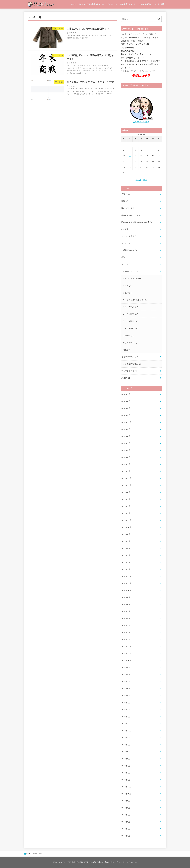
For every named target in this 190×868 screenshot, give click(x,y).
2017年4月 (126, 829)
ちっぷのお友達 (129, 236)
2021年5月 (126, 541)
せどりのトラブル (132, 278)
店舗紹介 (129, 336)
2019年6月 (126, 688)
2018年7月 (126, 745)
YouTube (126, 264)
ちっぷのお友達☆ (145, 4)
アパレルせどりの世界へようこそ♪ (91, 4)
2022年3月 (126, 499)
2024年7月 (126, 394)
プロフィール (112, 4)
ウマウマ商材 (130, 328)
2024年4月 (126, 401)
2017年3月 (126, 836)
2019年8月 (126, 674)
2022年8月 (126, 492)
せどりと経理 (160, 4)
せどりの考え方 (130, 357)
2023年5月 (126, 450)
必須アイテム (130, 343)
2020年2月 (126, 632)
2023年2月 (126, 464)
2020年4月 (126, 618)
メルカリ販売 (130, 314)
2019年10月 (126, 660)
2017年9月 (126, 801)
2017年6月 (126, 822)
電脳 (127, 350)
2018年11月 (126, 731)
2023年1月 (126, 471)
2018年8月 (126, 738)
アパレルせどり (130, 271)
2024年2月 (126, 415)
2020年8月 (126, 597)
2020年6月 (126, 604)
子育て (126, 194)
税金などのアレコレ (131, 215)
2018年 (35, 854)
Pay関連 (126, 229)
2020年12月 (126, 576)
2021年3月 (126, 555)
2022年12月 (126, 478)
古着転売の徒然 (129, 250)
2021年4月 (126, 548)
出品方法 (128, 293)
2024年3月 (126, 408)
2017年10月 (126, 794)
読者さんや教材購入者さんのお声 (137, 222)
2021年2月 (126, 562)
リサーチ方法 (130, 307)
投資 (125, 257)
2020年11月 (126, 583)
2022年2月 (126, 506)
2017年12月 (126, 787)
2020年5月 (126, 611)
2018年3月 (126, 766)
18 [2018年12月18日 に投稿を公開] (130, 161)
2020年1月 (126, 640)
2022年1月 (126, 513)
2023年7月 (126, 443)
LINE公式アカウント (128, 4)
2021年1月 (126, 569)
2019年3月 (126, 710)
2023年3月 (126, 457)
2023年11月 (126, 422)
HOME (73, 4)
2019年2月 (126, 717)
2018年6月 (126, 752)
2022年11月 (126, 485)
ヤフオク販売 (130, 321)
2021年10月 (126, 527)
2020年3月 (126, 626)
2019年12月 (126, 646)
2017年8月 (126, 808)
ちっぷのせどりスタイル (135, 300)
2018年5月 (126, 759)
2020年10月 (126, 590)
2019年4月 (126, 703)
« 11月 (138, 180)
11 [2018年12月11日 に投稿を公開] (130, 156)
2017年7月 (126, 815)
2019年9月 (126, 668)
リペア (127, 286)
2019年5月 (126, 696)
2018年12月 (126, 724)
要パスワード (129, 208)
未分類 (126, 378)
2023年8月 (126, 436)
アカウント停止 (129, 371)
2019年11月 (126, 654)
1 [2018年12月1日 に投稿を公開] (153, 144)
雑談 (125, 201)
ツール (126, 243)
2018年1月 (126, 780)
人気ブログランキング (141, 122)
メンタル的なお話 (132, 364)
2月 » (145, 180)
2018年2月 (126, 773)
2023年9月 (126, 429)
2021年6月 (126, 534)
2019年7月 (126, 682)
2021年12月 (126, 520)
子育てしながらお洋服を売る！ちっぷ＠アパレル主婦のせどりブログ (92, 862)
